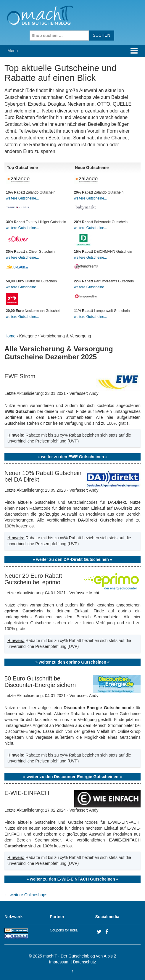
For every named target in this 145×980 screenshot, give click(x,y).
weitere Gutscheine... (22, 198)
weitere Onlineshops (26, 895)
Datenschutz (84, 962)
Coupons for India (64, 930)
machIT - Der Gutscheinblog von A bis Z (80, 956)
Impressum (59, 962)
